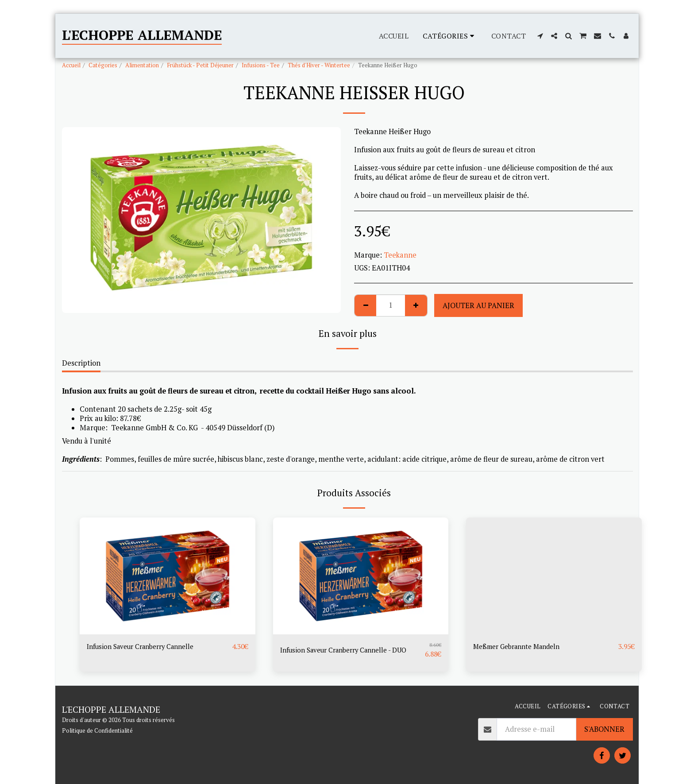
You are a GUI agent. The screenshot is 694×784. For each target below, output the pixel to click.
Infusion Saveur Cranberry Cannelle (146, 647)
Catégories (103, 65)
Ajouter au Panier (478, 305)
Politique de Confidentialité (97, 730)
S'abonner (604, 729)
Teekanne (400, 255)
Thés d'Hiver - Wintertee (319, 65)
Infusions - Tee (261, 65)
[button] (540, 36)
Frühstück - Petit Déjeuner (200, 65)
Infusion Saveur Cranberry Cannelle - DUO (350, 650)
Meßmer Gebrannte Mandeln (522, 647)
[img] (168, 576)
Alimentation (142, 65)
